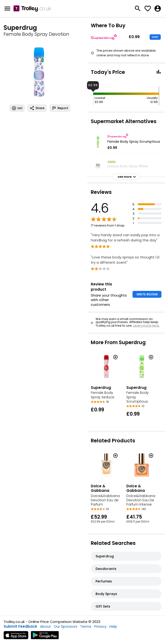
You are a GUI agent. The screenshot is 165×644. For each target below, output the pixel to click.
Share (37, 108)
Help (113, 626)
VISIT (155, 37)
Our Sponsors (66, 626)
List (17, 108)
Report (60, 108)
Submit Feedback (20, 626)
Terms (86, 626)
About (46, 626)
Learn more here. (147, 326)
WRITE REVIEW (147, 294)
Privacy (100, 626)
